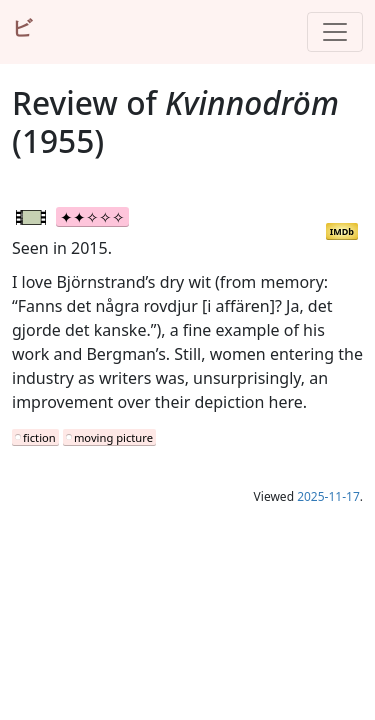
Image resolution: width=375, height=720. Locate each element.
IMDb (342, 231)
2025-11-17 (328, 496)
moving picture (113, 437)
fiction (39, 437)
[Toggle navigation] (335, 32)
